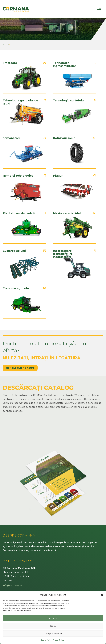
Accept (53, 618)
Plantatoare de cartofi (19, 213)
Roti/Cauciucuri (64, 138)
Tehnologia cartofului (69, 101)
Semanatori (11, 138)
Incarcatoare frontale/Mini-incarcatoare (63, 254)
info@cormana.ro (12, 585)
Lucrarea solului (14, 251)
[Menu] (100, 9)
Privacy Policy (58, 640)
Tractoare (10, 63)
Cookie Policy (46, 640)
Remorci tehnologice (18, 176)
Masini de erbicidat (67, 213)
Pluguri (58, 176)
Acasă (6, 45)
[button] (102, 595)
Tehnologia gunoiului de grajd (20, 102)
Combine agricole (16, 288)
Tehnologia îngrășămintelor (64, 64)
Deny (53, 626)
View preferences (53, 633)
